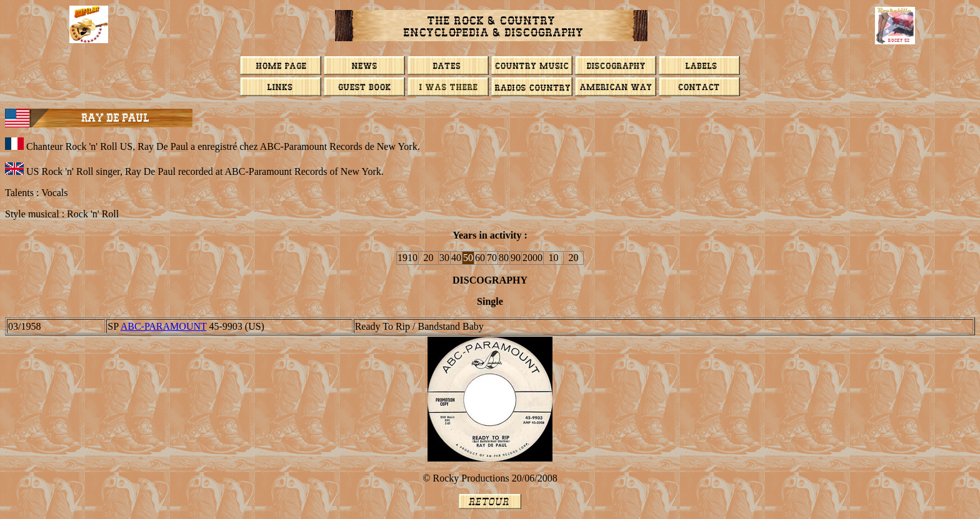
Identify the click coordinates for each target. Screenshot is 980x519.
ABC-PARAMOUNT (164, 326)
